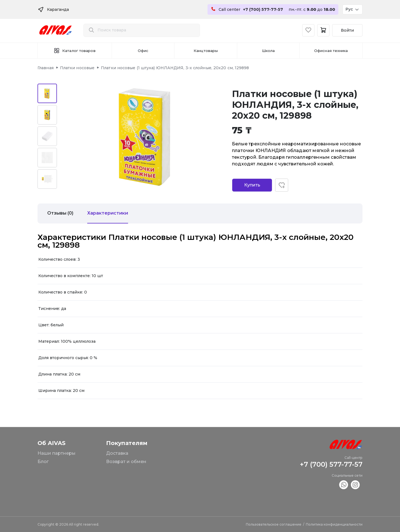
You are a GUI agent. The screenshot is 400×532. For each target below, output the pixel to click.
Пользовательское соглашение (274, 524)
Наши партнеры (57, 453)
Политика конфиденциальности (334, 524)
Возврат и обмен (126, 462)
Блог (43, 462)
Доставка (117, 453)
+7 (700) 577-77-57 (331, 464)
